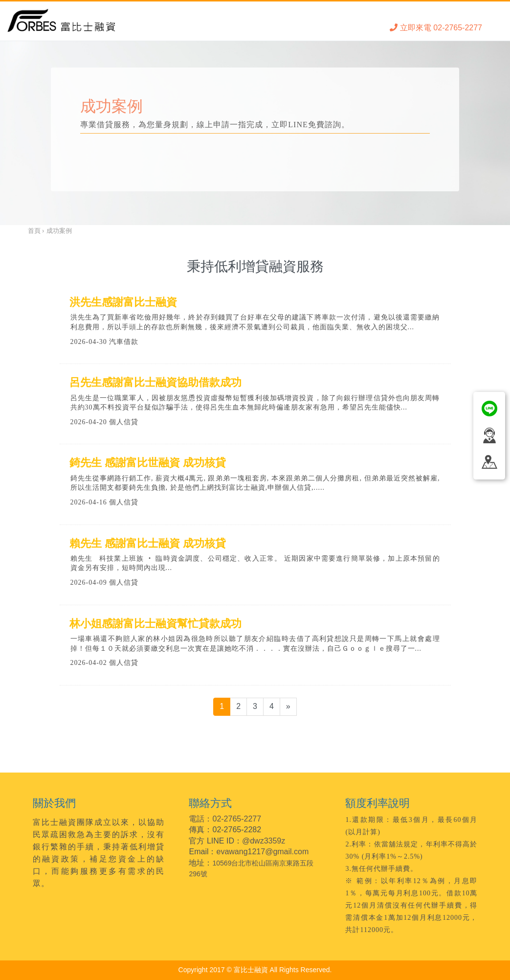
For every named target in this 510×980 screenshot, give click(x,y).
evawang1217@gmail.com (263, 852)
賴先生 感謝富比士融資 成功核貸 (148, 543)
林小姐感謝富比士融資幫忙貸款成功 (155, 624)
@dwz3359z (264, 841)
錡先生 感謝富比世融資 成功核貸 (148, 463)
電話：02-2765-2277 (225, 819)
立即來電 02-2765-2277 (436, 28)
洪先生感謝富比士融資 (123, 302)
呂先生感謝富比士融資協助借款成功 (155, 382)
